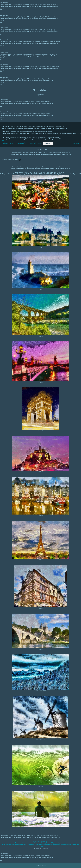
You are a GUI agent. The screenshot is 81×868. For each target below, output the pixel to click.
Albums (5, 141)
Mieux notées (22, 143)
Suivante (39, 848)
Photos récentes (35, 143)
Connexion (76, 143)
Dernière (45, 848)
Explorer (5, 143)
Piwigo (44, 866)
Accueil (4, 159)
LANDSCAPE (13, 159)
